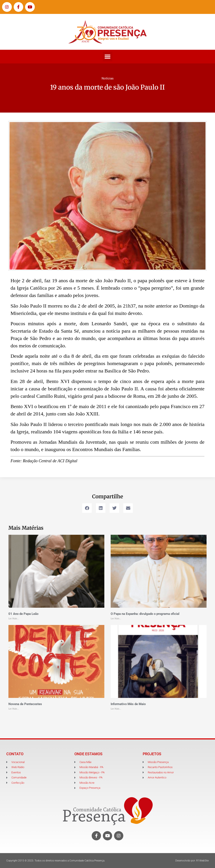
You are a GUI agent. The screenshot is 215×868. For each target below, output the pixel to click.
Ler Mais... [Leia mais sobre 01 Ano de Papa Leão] (14, 619)
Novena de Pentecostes (25, 704)
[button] (108, 57)
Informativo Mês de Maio (128, 704)
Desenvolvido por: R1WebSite (192, 861)
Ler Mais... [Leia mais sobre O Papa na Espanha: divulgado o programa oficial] (116, 619)
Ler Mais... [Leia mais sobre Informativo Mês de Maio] (116, 709)
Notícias (108, 78)
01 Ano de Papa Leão (23, 614)
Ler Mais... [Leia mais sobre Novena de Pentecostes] (14, 709)
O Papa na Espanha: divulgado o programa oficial (145, 614)
